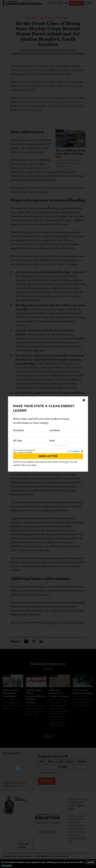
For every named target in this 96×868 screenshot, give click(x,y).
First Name (30, 434)
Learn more (7, 865)
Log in (15, 452)
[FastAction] (73, 451)
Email (66, 444)
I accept (90, 862)
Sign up (21, 452)
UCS (66, 462)
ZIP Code (30, 444)
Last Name (66, 434)
